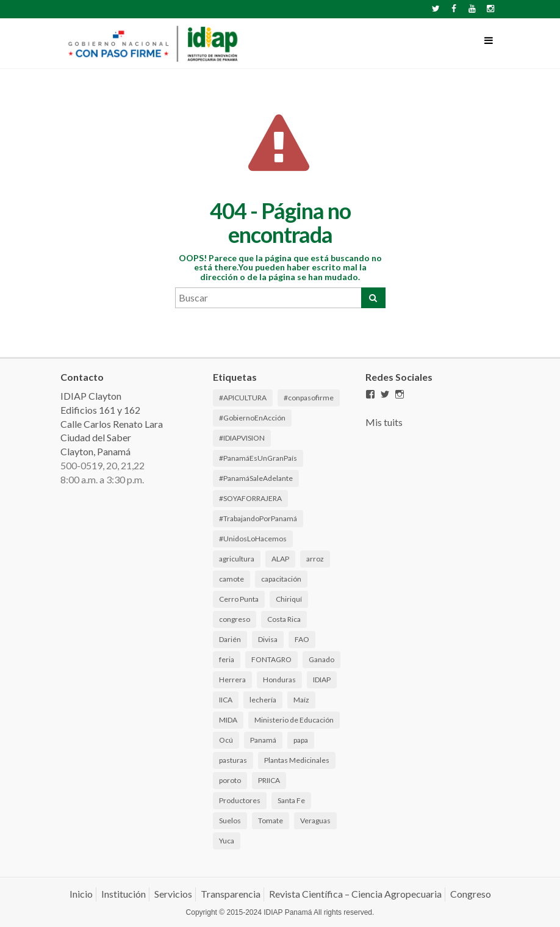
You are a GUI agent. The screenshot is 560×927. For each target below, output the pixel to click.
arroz (315, 559)
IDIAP (322, 680)
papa (301, 740)
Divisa (268, 639)
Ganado (321, 659)
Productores (240, 800)
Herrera (232, 680)
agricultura (237, 559)
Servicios (173, 894)
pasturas (233, 760)
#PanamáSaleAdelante (256, 478)
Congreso (471, 894)
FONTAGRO (271, 659)
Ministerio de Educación (294, 720)
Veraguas (315, 821)
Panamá (263, 740)
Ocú (226, 740)
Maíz (301, 700)
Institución (124, 894)
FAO (302, 639)
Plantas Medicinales (297, 760)
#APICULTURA (243, 398)
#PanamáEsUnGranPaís (258, 458)
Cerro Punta (239, 599)
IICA (226, 700)
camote (232, 579)
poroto (230, 780)
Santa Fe (291, 800)
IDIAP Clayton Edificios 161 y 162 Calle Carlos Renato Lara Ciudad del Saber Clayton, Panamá (112, 424)
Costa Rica (284, 619)
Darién (230, 639)
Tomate (271, 821)
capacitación (281, 579)
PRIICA (269, 780)
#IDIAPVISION (242, 438)
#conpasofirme (309, 398)
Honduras (279, 680)
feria (227, 659)
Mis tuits (384, 422)
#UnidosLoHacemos (253, 539)
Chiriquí (289, 599)
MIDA (228, 720)
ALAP (280, 559)
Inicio (81, 894)
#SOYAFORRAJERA (250, 498)
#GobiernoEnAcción (252, 418)
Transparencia (231, 894)
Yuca (227, 841)
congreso (235, 619)
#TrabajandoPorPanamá (258, 518)
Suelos (230, 821)
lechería (263, 700)
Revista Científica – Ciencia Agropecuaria (355, 894)
